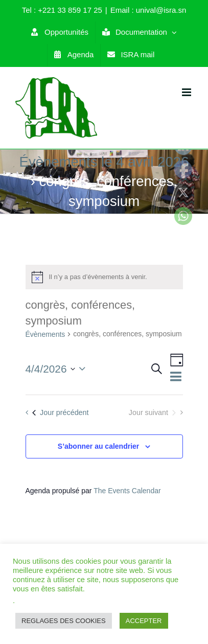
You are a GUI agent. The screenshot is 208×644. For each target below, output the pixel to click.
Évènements (45, 334)
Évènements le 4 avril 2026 (104, 162)
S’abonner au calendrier (99, 446)
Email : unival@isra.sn (148, 10)
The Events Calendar (127, 491)
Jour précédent (60, 412)
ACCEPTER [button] (144, 621)
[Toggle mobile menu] (187, 92)
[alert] (104, 277)
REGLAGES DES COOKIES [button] (64, 621)
